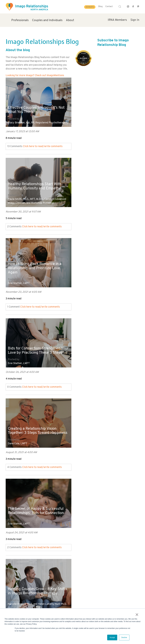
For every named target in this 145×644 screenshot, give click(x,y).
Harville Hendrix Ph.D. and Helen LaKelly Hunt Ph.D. (37, 357)
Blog (100, 7)
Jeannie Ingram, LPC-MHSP (90, 435)
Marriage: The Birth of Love (98, 503)
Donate (90, 7)
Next (8, 555)
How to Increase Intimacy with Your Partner (34, 501)
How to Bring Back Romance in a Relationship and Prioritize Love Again (36, 184)
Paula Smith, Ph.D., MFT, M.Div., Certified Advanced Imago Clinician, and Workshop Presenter (104, 119)
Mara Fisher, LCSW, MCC (22, 514)
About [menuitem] (70, 20)
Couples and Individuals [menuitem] (47, 20)
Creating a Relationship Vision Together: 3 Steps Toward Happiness (34, 263)
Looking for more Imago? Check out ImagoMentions (35, 76)
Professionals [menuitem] (20, 20)
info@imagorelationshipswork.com (21, 599)
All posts (11, 551)
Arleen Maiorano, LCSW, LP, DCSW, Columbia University (100, 355)
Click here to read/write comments (43, 145)
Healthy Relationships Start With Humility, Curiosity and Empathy (103, 104)
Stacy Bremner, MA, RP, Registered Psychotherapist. (28, 119)
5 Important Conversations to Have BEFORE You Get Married (35, 422)
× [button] (137, 615)
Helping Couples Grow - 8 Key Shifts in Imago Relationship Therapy (34, 342)
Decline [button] (124, 637)
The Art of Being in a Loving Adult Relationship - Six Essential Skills (104, 340)
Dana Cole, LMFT (17, 278)
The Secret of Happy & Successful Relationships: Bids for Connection (104, 263)
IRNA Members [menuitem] (117, 20)
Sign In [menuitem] (135, 20)
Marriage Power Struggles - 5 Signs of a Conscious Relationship (104, 422)
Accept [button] (112, 637)
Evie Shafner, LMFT (19, 200)
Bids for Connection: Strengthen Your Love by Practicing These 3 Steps (103, 184)
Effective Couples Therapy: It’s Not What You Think (34, 104)
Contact (109, 7)
